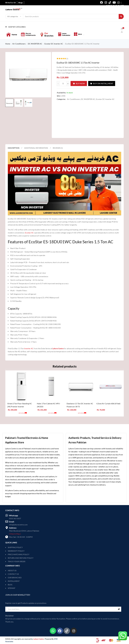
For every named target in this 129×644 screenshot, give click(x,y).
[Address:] (7, 528)
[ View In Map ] (15, 534)
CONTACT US (13, 574)
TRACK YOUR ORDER (17, 561)
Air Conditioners (19, 44)
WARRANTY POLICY (16, 551)
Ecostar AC (29, 233)
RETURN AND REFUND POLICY (21, 558)
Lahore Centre (58, 348)
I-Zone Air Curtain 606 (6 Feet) (108, 404)
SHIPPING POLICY (15, 547)
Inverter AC (29, 348)
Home (8, 44)
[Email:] (7, 522)
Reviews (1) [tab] (58, 148)
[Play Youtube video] (64, 184)
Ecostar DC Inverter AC (54, 44)
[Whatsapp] (7, 515)
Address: (13, 528)
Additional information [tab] (36, 148)
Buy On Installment (103, 83)
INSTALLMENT (14, 581)
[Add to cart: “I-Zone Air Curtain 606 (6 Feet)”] (101, 413)
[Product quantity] (63, 83)
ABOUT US (12, 571)
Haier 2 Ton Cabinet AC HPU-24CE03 (49, 405)
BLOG (10, 585)
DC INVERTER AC (35, 44)
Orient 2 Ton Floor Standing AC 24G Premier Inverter (20, 405)
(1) (67, 59)
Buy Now (80, 83)
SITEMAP (12, 588)
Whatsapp (13, 516)
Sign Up (119, 609)
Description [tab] (14, 148)
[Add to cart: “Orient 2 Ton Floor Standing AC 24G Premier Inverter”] (12, 413)
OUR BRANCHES (15, 578)
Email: (12, 522)
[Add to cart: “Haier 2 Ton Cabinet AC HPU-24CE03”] (42, 413)
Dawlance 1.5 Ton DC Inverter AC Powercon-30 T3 (80, 405)
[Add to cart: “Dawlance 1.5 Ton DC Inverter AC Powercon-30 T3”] (71, 413)
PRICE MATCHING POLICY (19, 554)
